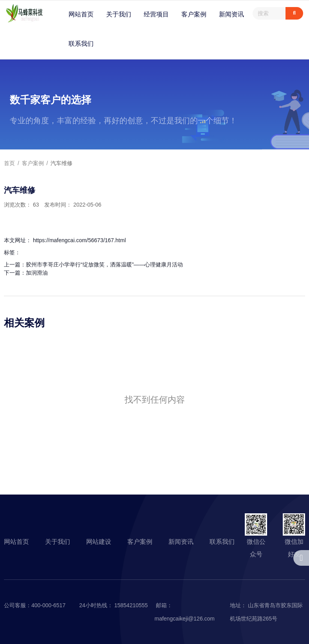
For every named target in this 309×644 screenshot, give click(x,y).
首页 (10, 163)
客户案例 (194, 14)
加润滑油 (37, 273)
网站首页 (81, 14)
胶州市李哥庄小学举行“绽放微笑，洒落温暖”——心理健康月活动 (104, 264)
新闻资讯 (231, 14)
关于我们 (119, 14)
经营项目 (156, 14)
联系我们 (81, 44)
